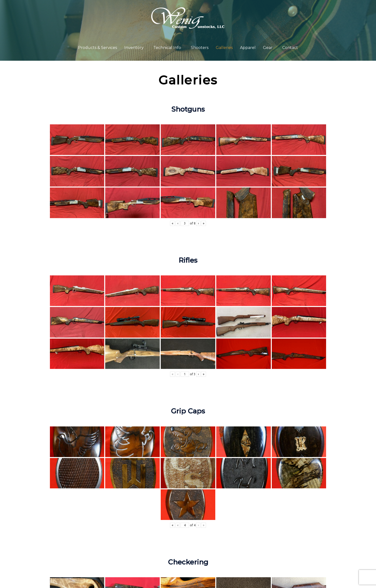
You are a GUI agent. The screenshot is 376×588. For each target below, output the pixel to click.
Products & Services (97, 48)
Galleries (224, 48)
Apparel (248, 48)
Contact (290, 48)
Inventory (134, 48)
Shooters (200, 48)
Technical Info (167, 48)
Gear (268, 48)
